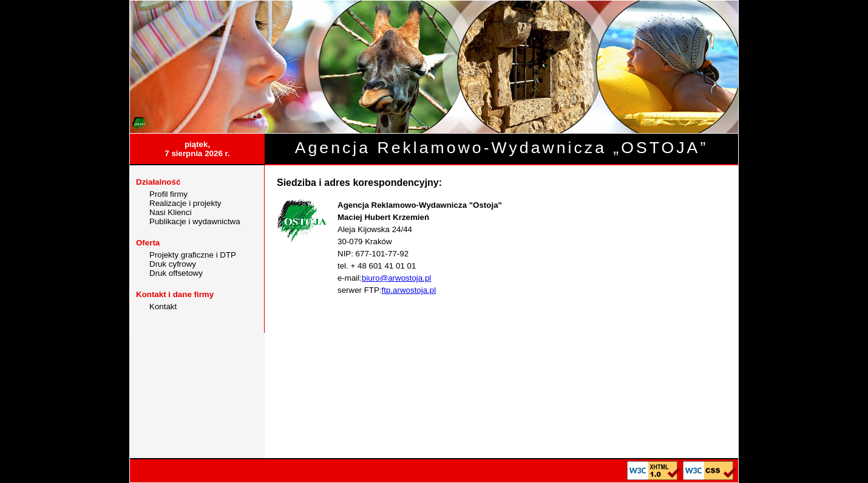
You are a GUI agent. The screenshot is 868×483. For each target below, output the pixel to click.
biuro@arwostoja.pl (396, 278)
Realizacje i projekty (185, 203)
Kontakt (163, 307)
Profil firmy (168, 194)
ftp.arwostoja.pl (409, 290)
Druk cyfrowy (173, 264)
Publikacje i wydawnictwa (195, 221)
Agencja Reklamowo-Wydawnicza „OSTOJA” (502, 148)
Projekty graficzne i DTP (193, 255)
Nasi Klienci (171, 212)
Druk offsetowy (176, 273)
